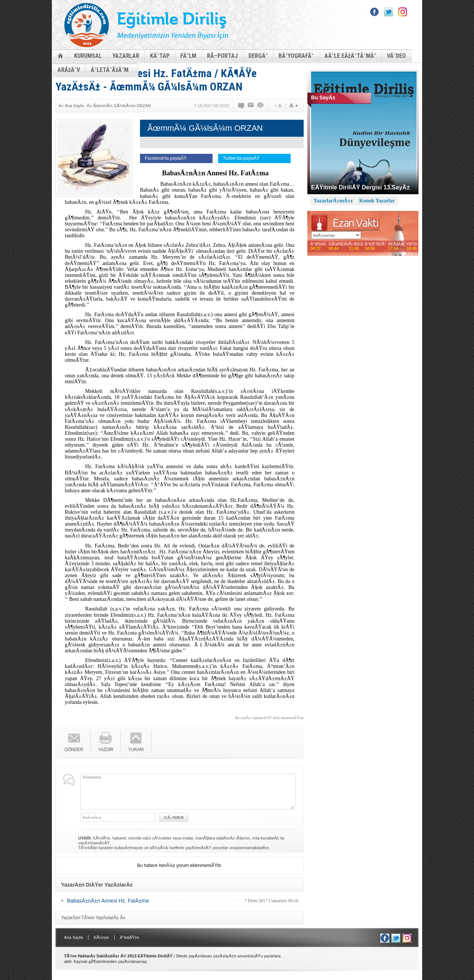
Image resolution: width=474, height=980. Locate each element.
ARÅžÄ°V (69, 70)
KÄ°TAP (160, 56)
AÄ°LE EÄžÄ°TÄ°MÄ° (350, 56)
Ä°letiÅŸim (130, 937)
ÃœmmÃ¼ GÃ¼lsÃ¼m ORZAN (122, 106)
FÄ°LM (188, 56)
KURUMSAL (88, 56)
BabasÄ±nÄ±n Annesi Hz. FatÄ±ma (108, 901)
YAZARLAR (126, 56)
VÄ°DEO (396, 56)
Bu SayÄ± (323, 97)
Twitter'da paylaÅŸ (241, 158)
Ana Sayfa (74, 106)
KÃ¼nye (101, 937)
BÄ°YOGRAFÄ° (296, 56)
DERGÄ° (258, 56)
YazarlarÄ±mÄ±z (333, 201)
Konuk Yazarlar (377, 201)
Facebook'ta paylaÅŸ (166, 158)
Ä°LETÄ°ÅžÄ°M (110, 70)
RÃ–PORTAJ (222, 56)
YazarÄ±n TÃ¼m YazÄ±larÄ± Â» (93, 918)
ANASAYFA (60, 55)
